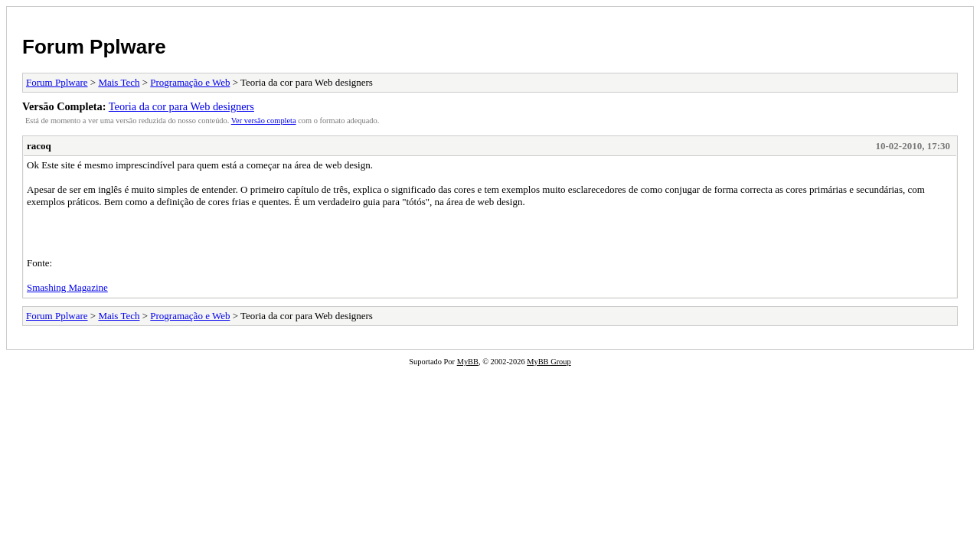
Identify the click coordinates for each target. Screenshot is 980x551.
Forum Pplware (94, 47)
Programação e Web (190, 82)
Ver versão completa (264, 121)
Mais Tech (119, 82)
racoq (39, 146)
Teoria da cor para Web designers (181, 106)
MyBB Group (549, 362)
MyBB (468, 362)
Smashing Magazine (67, 287)
